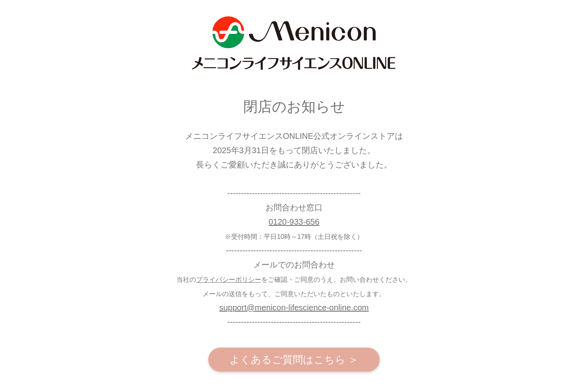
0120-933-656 (294, 222)
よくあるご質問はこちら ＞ (294, 359)
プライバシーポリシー (229, 280)
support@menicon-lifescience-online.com (294, 308)
